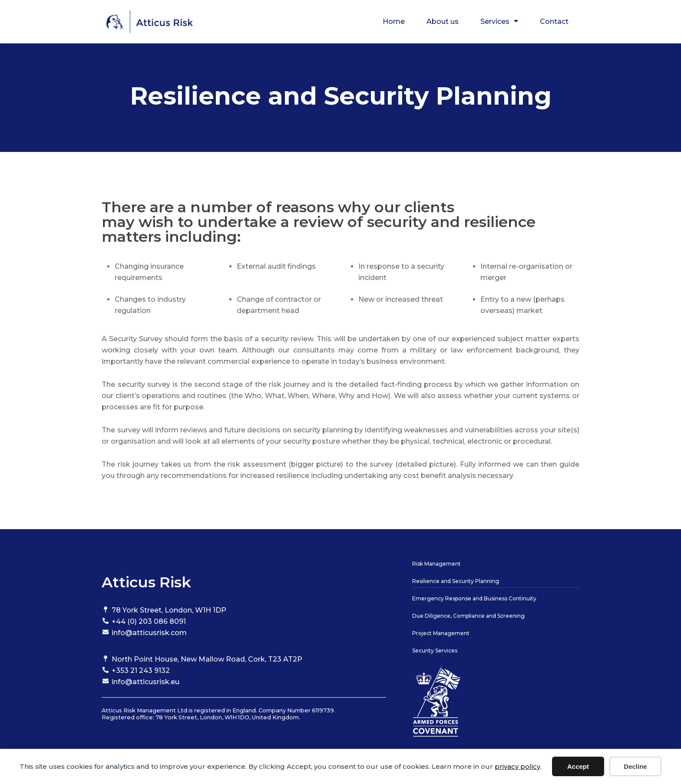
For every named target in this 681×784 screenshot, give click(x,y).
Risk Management (436, 564)
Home (394, 21)
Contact (554, 21)
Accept (578, 766)
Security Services (435, 651)
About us (443, 21)
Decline (635, 766)
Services (499, 22)
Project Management (441, 633)
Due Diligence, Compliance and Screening (468, 616)
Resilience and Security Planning (456, 581)
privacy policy (517, 766)
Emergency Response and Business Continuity (474, 598)
